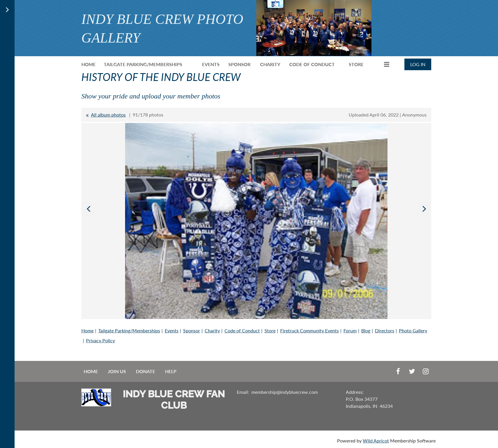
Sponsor (192, 330)
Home (87, 330)
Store (270, 330)
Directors (385, 330)
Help (171, 371)
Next (424, 209)
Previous (88, 209)
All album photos (108, 115)
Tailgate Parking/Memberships (129, 330)
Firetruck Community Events (310, 330)
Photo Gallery (413, 330)
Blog (366, 330)
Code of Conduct (242, 330)
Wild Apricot (376, 441)
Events (172, 330)
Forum (350, 330)
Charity (212, 330)
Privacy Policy (100, 340)
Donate (145, 371)
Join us (117, 371)
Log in (418, 64)
